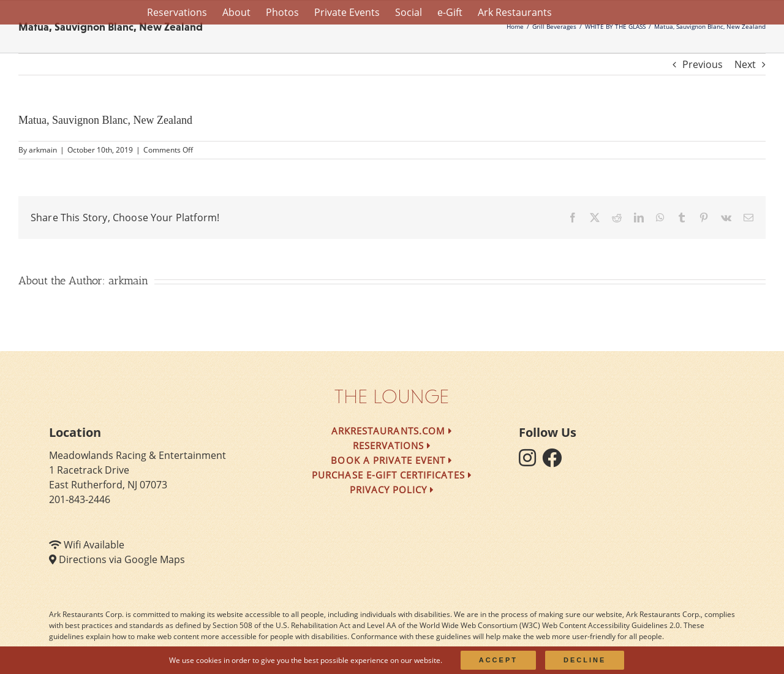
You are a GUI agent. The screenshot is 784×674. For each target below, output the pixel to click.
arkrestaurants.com (392, 431)
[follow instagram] (530, 461)
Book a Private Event (392, 460)
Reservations (392, 445)
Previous (703, 64)
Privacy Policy (392, 490)
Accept (498, 660)
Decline (585, 660)
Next (745, 64)
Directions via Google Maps (122, 559)
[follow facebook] (555, 461)
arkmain (43, 150)
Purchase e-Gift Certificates (392, 475)
